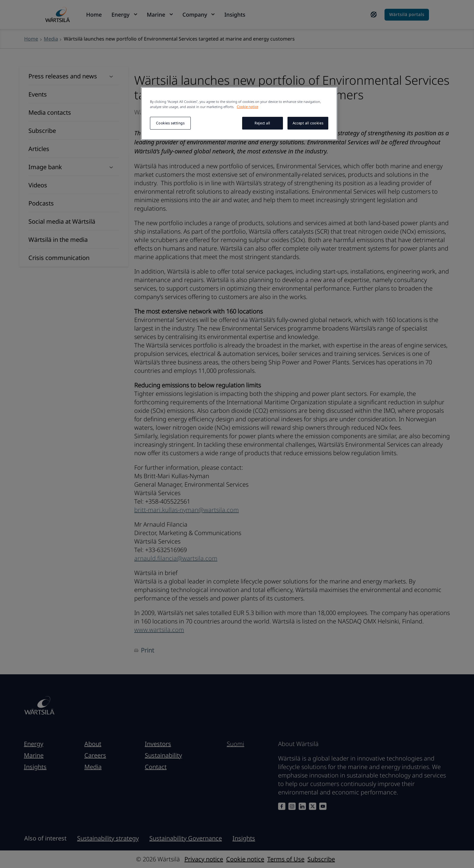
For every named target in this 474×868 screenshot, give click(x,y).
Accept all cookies (308, 123)
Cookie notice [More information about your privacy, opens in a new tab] (247, 107)
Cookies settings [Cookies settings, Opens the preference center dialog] (170, 123)
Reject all (262, 123)
